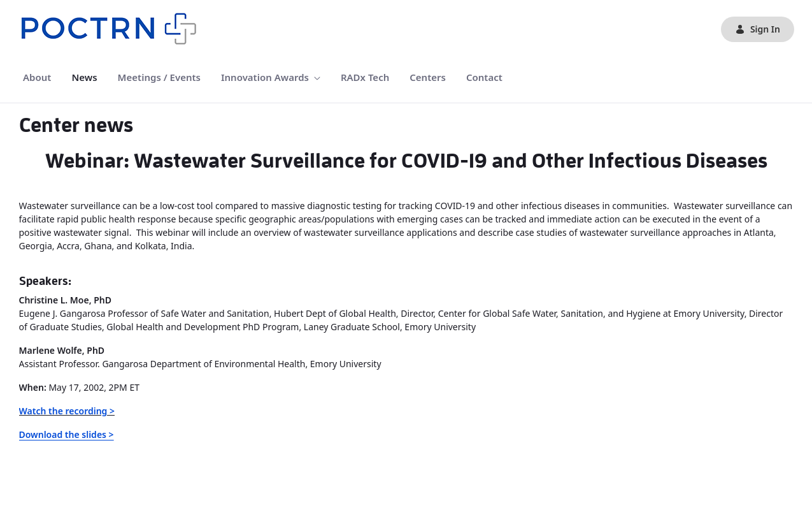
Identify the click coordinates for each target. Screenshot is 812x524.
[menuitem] (37, 77)
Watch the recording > (67, 411)
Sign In (758, 29)
